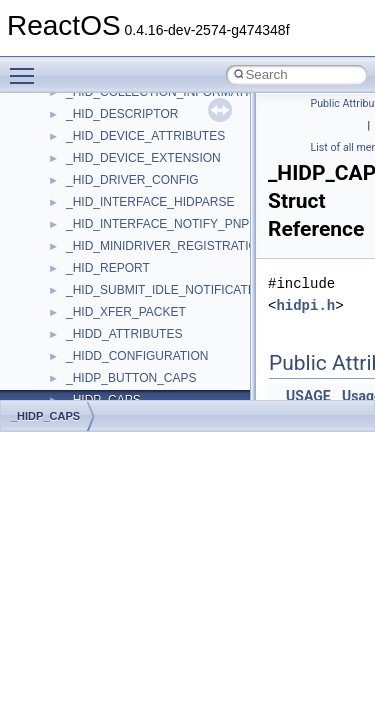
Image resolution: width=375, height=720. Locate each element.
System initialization (86, 98)
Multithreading (71, 120)
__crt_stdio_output (115, 384)
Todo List (58, 230)
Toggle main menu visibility (27, 67)
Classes (55, 318)
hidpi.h (305, 305)
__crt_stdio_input (111, 362)
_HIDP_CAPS (45, 416)
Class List (76, 340)
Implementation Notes (92, 164)
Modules (56, 274)
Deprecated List (76, 252)
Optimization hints (81, 142)
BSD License (68, 186)
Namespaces (69, 296)
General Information (87, 208)
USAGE (308, 396)
